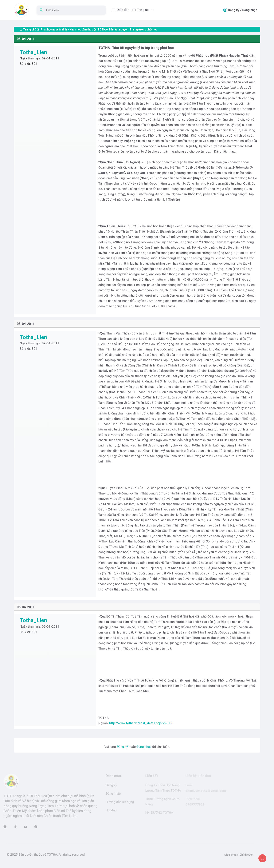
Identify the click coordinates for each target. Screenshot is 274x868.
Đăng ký (234, 10)
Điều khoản (224, 855)
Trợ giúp (141, 10)
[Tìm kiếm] (71, 10)
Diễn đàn (121, 10)
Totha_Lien (34, 52)
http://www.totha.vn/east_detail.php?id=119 (141, 723)
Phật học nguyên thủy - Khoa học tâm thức (67, 26)
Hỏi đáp (105, 810)
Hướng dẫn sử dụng (114, 802)
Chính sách (239, 855)
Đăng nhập (250, 10)
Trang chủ (28, 26)
